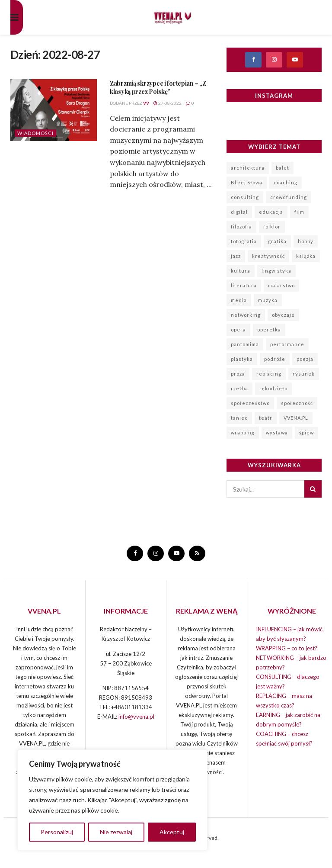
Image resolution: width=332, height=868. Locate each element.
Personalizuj (57, 832)
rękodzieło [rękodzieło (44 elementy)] (273, 388)
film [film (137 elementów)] (299, 212)
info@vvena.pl (136, 717)
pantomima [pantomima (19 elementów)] (245, 344)
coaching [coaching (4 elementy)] (286, 182)
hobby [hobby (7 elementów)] (306, 241)
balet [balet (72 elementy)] (283, 168)
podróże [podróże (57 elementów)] (275, 359)
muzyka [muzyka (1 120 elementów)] (268, 300)
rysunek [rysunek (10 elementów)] (304, 374)
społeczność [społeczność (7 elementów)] (297, 403)
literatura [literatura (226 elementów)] (244, 285)
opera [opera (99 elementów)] (238, 330)
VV (146, 103)
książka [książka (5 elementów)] (306, 256)
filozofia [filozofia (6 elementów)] (241, 227)
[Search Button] (313, 489)
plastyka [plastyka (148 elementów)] (242, 359)
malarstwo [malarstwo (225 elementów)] (281, 285)
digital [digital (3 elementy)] (239, 212)
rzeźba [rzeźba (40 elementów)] (239, 388)
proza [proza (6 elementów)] (238, 374)
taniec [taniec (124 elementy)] (239, 418)
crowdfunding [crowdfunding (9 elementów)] (289, 197)
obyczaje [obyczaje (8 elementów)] (283, 315)
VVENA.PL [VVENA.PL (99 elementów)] (296, 418)
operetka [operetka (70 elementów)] (269, 330)
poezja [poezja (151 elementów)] (305, 359)
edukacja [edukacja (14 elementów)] (271, 212)
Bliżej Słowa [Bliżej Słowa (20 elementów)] (247, 182)
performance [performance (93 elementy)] (287, 344)
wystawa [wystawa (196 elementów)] (277, 432)
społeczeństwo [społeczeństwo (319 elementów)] (250, 403)
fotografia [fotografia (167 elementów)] (244, 241)
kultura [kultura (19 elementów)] (241, 271)
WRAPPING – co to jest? (287, 648)
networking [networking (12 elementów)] (246, 315)
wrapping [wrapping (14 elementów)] (243, 432)
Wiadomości (35, 133)
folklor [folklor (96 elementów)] (272, 227)
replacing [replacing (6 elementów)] (269, 374)
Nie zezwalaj (116, 832)
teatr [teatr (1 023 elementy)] (266, 418)
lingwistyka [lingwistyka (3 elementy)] (276, 271)
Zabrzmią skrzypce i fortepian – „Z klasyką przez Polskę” (158, 88)
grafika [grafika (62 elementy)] (277, 241)
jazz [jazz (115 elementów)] (236, 256)
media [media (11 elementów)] (239, 300)
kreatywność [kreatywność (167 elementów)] (268, 256)
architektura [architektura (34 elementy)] (248, 168)
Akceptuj (172, 832)
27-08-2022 (168, 103)
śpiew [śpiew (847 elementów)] (306, 432)
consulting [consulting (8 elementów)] (245, 197)
